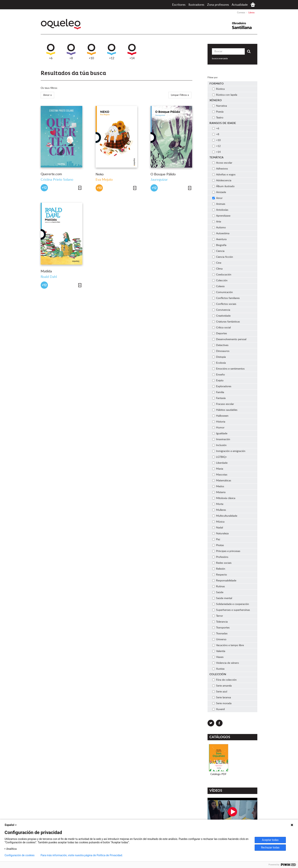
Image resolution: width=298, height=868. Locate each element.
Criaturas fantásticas (226, 322)
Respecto (220, 575)
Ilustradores (196, 5)
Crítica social (222, 328)
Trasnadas (220, 634)
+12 (112, 52)
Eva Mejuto (104, 180)
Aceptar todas (270, 840)
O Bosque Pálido (163, 174)
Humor (218, 428)
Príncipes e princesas (226, 551)
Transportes (221, 628)
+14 (132, 52)
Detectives (220, 345)
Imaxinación (221, 439)
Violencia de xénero (226, 663)
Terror (218, 616)
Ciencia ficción (223, 257)
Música (218, 522)
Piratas (218, 545)
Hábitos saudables (225, 410)
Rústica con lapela (225, 95)
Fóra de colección (224, 680)
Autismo (219, 228)
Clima (217, 269)
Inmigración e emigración (229, 451)
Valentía (219, 651)
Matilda (46, 271)
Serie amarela (222, 686)
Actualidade (240, 5)
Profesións (220, 557)
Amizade (219, 192)
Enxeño (219, 375)
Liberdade (220, 463)
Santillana (244, 26)
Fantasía (219, 398)
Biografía (219, 245)
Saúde (218, 592)
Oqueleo (62, 24)
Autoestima (221, 233)
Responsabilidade (224, 581)
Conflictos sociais (224, 304)
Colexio (218, 286)
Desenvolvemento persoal (229, 339)
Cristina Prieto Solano (57, 180)
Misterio (219, 492)
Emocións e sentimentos (228, 369)
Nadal (218, 528)
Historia (219, 422)
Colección (220, 281)
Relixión (219, 569)
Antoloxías (220, 210)
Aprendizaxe (221, 216)
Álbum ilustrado (223, 186)
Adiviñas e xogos (224, 175)
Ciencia (218, 251)
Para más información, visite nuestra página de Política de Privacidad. (82, 855)
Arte (217, 222)
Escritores (179, 5)
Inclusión (219, 445)
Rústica (218, 89)
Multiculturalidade (225, 516)
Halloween (220, 416)
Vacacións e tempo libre (228, 645)
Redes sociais (222, 563)
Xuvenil (218, 709)
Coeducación (222, 275)
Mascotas (220, 475)
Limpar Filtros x (180, 95)
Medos (218, 486)
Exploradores (222, 386)
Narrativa (220, 106)
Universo (219, 639)
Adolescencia (222, 181)
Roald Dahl (49, 277)
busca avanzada (220, 58)
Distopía (219, 357)
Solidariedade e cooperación (231, 604)
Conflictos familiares (226, 298)
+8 (71, 52)
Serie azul (220, 692)
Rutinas (219, 587)
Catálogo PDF (218, 774)
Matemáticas (222, 481)
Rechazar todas (270, 848)
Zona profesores (218, 5)
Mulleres (219, 510)
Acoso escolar (222, 163)
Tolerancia (220, 622)
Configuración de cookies (19, 855)
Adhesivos (220, 169)
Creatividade (221, 316)
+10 (91, 52)
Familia (218, 392)
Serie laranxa (222, 698)
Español (11, 825)
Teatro (218, 118)
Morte (218, 504)
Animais (219, 204)
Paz (216, 539)
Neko (100, 174)
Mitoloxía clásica (224, 498)
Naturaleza (220, 534)
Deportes (220, 333)
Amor (217, 198)
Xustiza (218, 669)
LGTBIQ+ (220, 457)
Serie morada (222, 703)
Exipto (218, 381)
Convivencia (221, 310)
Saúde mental (222, 598)
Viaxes (218, 657)
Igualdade (220, 434)
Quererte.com (51, 174)
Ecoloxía (219, 363)
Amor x (47, 95)
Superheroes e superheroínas (231, 610)
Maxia (218, 469)
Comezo (253, 5)
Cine (217, 263)
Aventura (219, 239)
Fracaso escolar (223, 404)
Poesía (218, 112)
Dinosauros (221, 351)
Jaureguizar (159, 180)
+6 (51, 52)
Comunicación (223, 292)
